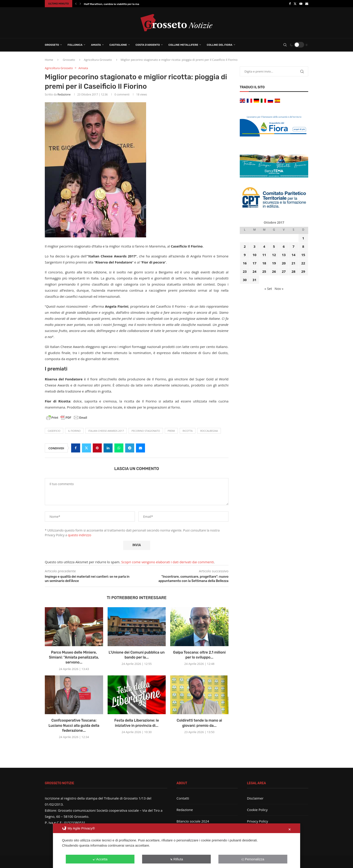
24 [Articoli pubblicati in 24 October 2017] (255, 271)
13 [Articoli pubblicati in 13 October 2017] (284, 255)
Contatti (183, 798)
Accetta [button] (100, 859)
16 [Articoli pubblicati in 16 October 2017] (245, 263)
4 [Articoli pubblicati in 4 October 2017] (264, 246)
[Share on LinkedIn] (108, 448)
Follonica (75, 45)
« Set (268, 289)
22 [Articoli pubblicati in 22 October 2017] (303, 263)
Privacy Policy (258, 821)
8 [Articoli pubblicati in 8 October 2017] (303, 246)
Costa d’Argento (148, 45)
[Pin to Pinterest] (97, 448)
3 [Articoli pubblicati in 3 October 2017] (255, 246)
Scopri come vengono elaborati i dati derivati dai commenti (168, 562)
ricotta (188, 431)
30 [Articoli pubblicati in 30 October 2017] (245, 280)
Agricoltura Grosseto (98, 60)
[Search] (285, 45)
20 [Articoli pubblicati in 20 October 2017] (284, 263)
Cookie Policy (257, 810)
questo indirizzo (80, 535)
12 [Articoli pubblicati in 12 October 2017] (274, 255)
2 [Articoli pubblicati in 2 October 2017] (245, 246)
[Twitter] (295, 4)
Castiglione (118, 45)
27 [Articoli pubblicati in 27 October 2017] (284, 271)
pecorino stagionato (146, 431)
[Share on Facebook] (76, 448)
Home (49, 60)
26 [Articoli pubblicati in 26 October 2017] (274, 271)
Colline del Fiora (219, 45)
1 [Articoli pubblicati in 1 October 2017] (303, 238)
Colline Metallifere (183, 45)
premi (171, 431)
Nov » (279, 289)
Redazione (64, 94)
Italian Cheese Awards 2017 (106, 431)
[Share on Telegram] (130, 448)
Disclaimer (255, 798)
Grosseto (52, 45)
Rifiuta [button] (176, 859)
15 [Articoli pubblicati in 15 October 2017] (303, 255)
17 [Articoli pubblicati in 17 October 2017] (255, 263)
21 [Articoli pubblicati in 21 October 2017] (293, 263)
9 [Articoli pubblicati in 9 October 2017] (245, 255)
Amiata (96, 45)
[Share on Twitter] (86, 448)
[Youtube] (301, 4)
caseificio (54, 431)
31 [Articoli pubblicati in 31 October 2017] (255, 280)
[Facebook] (290, 4)
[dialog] (176, 846)
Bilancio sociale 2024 (193, 821)
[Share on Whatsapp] (119, 448)
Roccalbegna (209, 431)
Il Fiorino (74, 431)
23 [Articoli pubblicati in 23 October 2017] (245, 271)
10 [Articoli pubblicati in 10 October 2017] (255, 255)
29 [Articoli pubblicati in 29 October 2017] (303, 271)
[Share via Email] (140, 448)
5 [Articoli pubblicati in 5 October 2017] (274, 246)
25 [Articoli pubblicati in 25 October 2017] (264, 271)
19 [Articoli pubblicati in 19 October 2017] (274, 263)
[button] (76, 4)
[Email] (307, 4)
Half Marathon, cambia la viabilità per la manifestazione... (121, 4)
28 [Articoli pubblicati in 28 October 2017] (293, 271)
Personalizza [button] (253, 859)
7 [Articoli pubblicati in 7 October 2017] (293, 246)
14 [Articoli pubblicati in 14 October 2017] (293, 255)
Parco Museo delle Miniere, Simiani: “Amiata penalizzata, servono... (74, 657)
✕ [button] (290, 829)
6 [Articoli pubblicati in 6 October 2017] (284, 246)
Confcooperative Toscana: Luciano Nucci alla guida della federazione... (74, 725)
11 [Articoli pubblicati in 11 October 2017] (264, 255)
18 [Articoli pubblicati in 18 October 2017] (264, 263)
